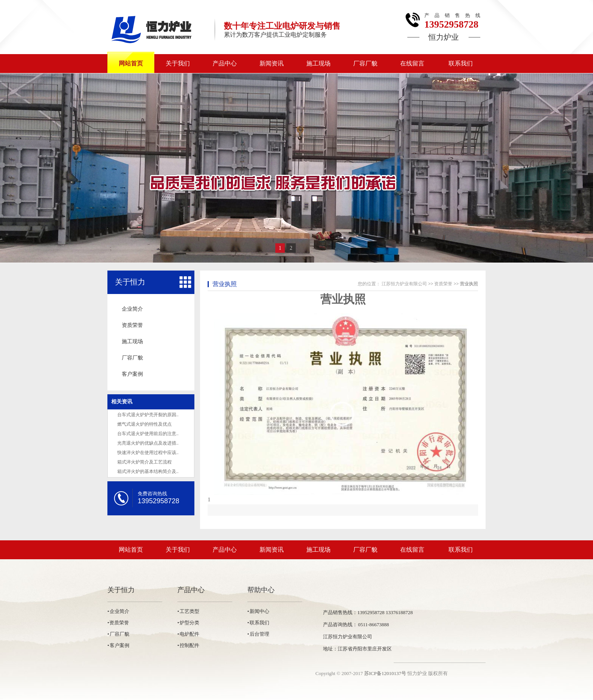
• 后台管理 (258, 634)
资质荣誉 (132, 325)
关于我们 (178, 63)
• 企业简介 (118, 611)
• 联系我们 (258, 623)
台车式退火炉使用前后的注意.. (148, 434)
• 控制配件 (188, 645)
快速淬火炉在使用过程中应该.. (148, 453)
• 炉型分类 (188, 623)
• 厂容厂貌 (118, 634)
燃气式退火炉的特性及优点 (144, 424)
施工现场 (318, 63)
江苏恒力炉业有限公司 (404, 284)
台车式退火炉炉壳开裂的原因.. (148, 415)
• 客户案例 (118, 645)
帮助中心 (261, 590)
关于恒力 (130, 282)
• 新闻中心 (258, 611)
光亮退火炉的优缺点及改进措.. (148, 443)
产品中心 (225, 63)
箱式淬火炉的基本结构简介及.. (148, 471)
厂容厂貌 (365, 63)
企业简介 (132, 309)
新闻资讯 (272, 63)
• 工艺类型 (188, 611)
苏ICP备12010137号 (385, 673)
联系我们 (461, 63)
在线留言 (412, 63)
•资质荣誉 (118, 623)
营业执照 (225, 284)
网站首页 (131, 63)
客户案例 (132, 374)
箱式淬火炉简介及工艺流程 (144, 462)
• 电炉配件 (188, 634)
